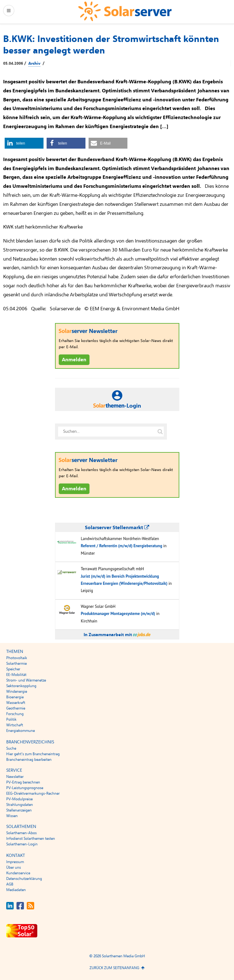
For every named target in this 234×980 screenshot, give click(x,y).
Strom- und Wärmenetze (26, 680)
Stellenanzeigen (19, 810)
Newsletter (15, 777)
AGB (10, 884)
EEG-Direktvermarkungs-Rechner (33, 793)
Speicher (13, 669)
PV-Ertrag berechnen (23, 782)
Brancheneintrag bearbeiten (29, 760)
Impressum (15, 862)
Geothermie (16, 708)
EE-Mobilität (16, 675)
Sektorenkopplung (21, 686)
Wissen (12, 816)
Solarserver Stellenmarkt (117, 528)
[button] (24, 143)
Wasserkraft (16, 703)
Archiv (34, 63)
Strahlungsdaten (20, 805)
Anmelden (74, 360)
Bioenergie (15, 697)
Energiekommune (21, 731)
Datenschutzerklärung (24, 879)
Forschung (15, 714)
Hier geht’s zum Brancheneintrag (33, 754)
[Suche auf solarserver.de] (160, 432)
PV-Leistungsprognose (25, 788)
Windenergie (17, 691)
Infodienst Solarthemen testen (31, 839)
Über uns (14, 867)
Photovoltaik (17, 658)
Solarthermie (16, 663)
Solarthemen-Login (22, 844)
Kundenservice (18, 873)
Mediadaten (16, 890)
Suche (11, 748)
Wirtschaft (15, 725)
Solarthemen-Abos (21, 833)
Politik (11, 719)
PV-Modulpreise (19, 799)
